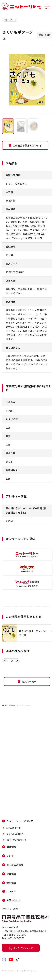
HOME (4, 705)
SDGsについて (13, 828)
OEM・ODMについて (17, 840)
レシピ (10, 856)
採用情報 (11, 883)
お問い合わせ (14, 900)
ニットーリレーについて (20, 821)
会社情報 (11, 874)
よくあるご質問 (15, 865)
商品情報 (12, 705)
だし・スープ (10, 20)
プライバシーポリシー (11, 909)
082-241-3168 (17, 935)
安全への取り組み (15, 834)
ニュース (11, 891)
